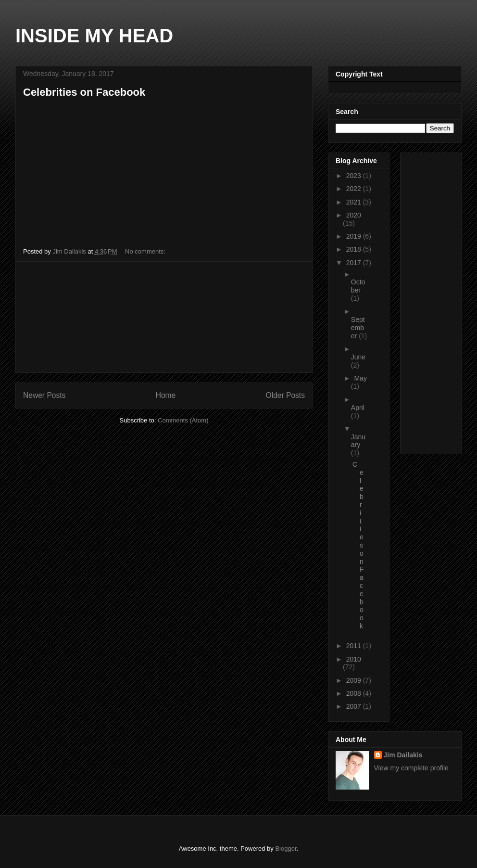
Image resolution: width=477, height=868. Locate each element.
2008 (355, 693)
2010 (354, 659)
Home (166, 395)
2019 (355, 236)
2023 (355, 176)
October (358, 286)
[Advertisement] (164, 317)
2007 (355, 706)
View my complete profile (411, 768)
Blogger (286, 849)
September (358, 328)
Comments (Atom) (183, 420)
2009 (355, 680)
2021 (355, 202)
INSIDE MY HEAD (94, 36)
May (360, 378)
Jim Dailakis (403, 755)
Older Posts (285, 395)
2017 (355, 263)
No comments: (146, 251)
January (358, 441)
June (358, 357)
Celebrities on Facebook (84, 92)
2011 (355, 646)
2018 (355, 249)
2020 (354, 215)
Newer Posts (44, 395)
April (358, 408)
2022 (355, 189)
